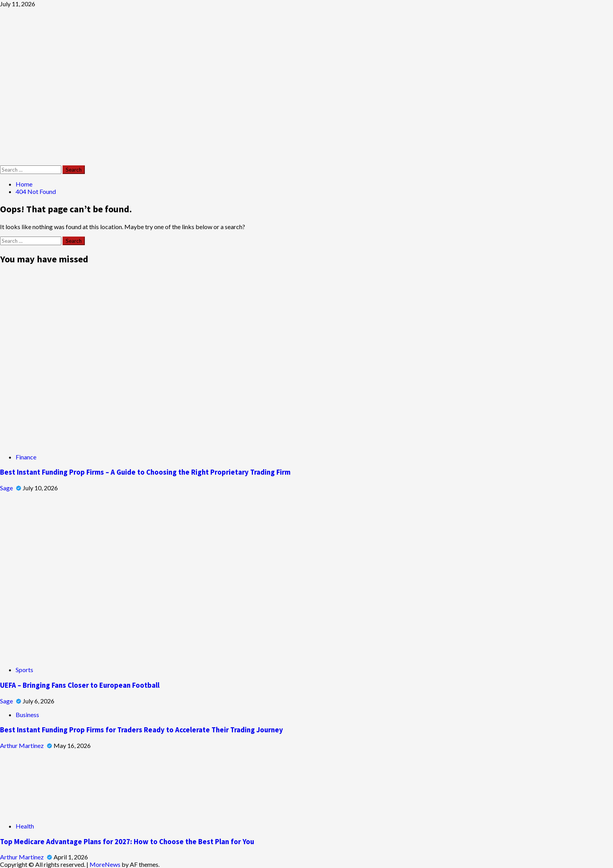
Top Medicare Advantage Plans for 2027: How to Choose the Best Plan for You (127, 842)
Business (27, 715)
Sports (24, 670)
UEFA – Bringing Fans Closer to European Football (80, 685)
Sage (7, 488)
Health (25, 826)
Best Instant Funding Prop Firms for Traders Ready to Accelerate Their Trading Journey (142, 730)
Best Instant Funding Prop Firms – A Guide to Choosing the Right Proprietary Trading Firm (145, 472)
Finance (26, 457)
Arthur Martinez (22, 745)
